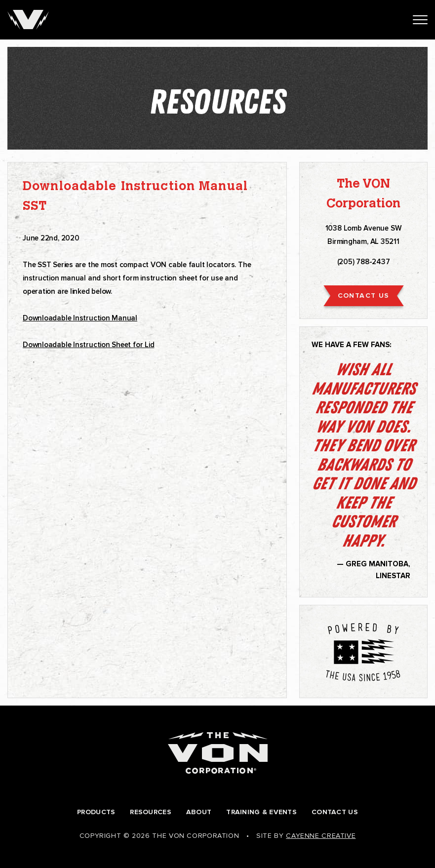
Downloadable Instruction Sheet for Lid (88, 345)
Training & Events (261, 812)
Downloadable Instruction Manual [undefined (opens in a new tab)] (80, 318)
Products (96, 812)
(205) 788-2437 (364, 262)
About (199, 812)
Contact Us (335, 812)
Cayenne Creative (321, 836)
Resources (151, 812)
